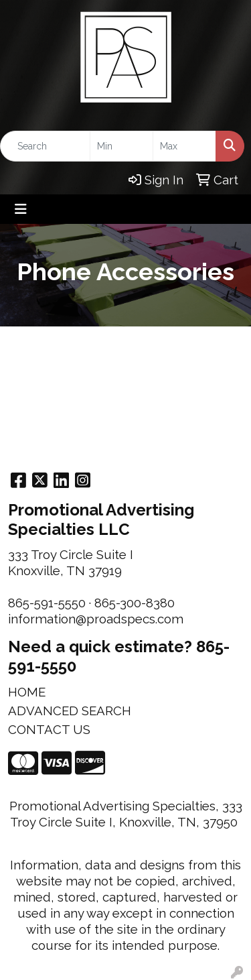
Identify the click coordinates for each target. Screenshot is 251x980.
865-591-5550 (47, 603)
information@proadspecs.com (96, 619)
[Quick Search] (45, 146)
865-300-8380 (135, 603)
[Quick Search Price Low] (121, 146)
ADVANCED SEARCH (70, 711)
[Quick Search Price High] (184, 146)
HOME (27, 692)
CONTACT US (49, 729)
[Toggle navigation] (21, 209)
